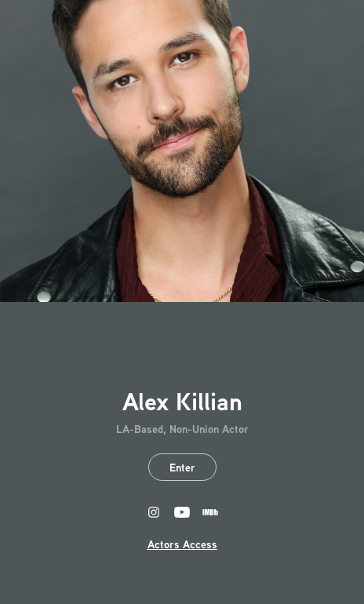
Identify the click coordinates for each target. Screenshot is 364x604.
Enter (182, 467)
